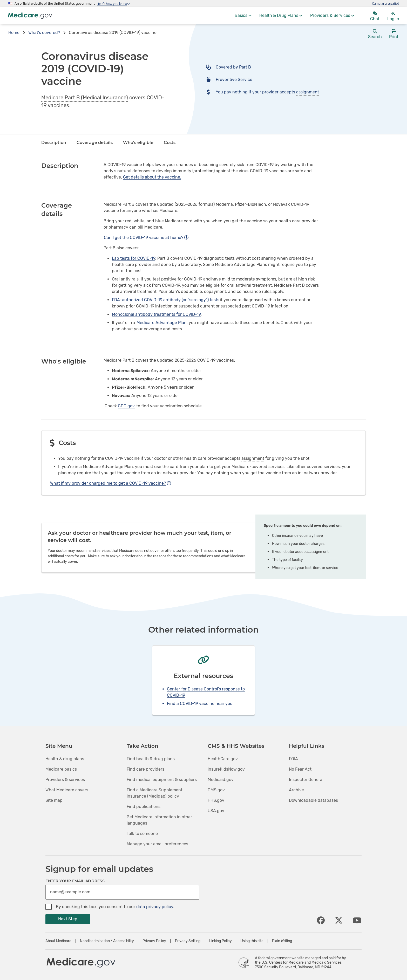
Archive (296, 790)
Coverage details (95, 143)
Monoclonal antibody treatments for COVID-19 (156, 314)
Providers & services (65, 780)
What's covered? (44, 33)
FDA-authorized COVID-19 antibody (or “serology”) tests (166, 300)
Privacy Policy (154, 941)
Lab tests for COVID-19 (134, 258)
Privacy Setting (188, 941)
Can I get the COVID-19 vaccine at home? (146, 238)
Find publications (144, 807)
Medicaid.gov (221, 780)
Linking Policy (221, 941)
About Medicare (58, 941)
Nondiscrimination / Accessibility (107, 941)
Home (14, 33)
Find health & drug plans (151, 759)
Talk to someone (142, 834)
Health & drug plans (65, 759)
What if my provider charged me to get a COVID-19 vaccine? (111, 483)
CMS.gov (216, 790)
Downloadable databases (313, 800)
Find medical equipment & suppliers (162, 780)
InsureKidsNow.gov (226, 769)
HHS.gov (216, 800)
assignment (308, 92)
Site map (54, 800)
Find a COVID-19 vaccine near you (200, 704)
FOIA (293, 759)
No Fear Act (300, 769)
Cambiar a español (385, 3)
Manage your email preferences (157, 844)
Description (54, 143)
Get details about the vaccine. (152, 177)
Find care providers (145, 769)
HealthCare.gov (223, 759)
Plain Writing (282, 941)
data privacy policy (155, 907)
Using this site (252, 941)
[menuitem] (243, 16)
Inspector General (306, 780)
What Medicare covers (67, 790)
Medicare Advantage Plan (162, 323)
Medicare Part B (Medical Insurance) (85, 98)
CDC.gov (126, 406)
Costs (170, 143)
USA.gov (216, 811)
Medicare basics (61, 769)
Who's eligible (138, 143)
